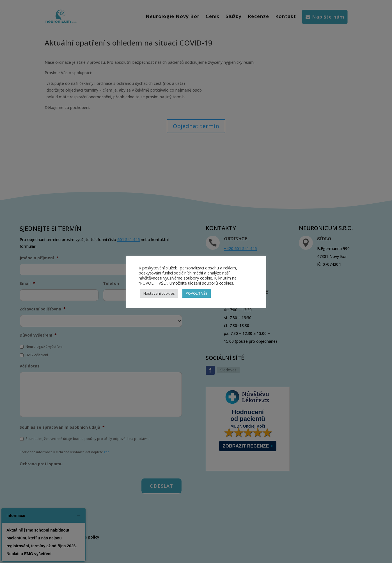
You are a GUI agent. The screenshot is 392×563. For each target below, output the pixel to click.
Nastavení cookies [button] (159, 293)
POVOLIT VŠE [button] (197, 293)
